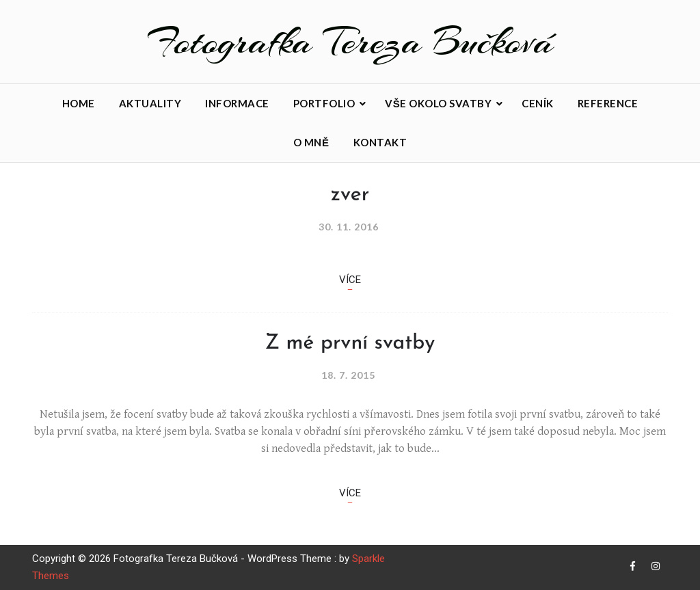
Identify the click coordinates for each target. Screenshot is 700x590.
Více (350, 280)
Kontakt (380, 142)
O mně (311, 142)
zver (350, 195)
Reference (608, 103)
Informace (237, 103)
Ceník (538, 103)
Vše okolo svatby (438, 103)
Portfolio (324, 103)
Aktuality (150, 103)
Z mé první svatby (350, 344)
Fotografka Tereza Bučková (350, 41)
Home (79, 103)
